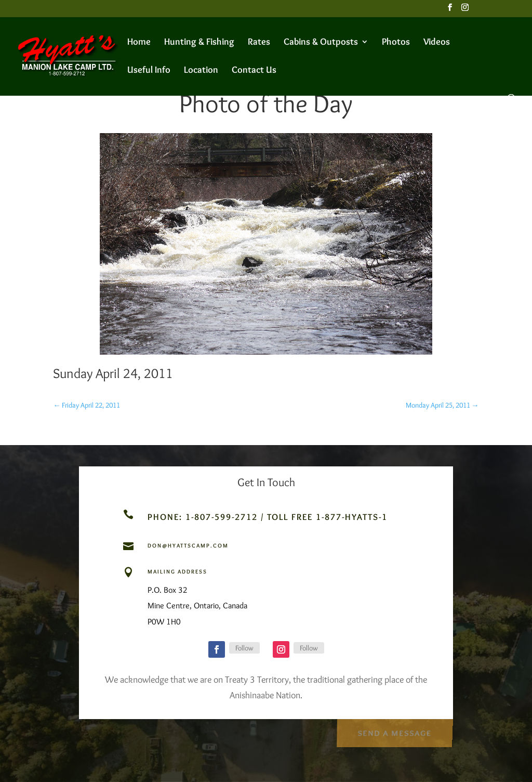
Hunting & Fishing (199, 43)
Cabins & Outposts (321, 43)
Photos (396, 43)
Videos (437, 43)
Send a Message (394, 731)
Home (139, 43)
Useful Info (149, 71)
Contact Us (254, 71)
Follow (244, 648)
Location (201, 71)
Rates (259, 43)
